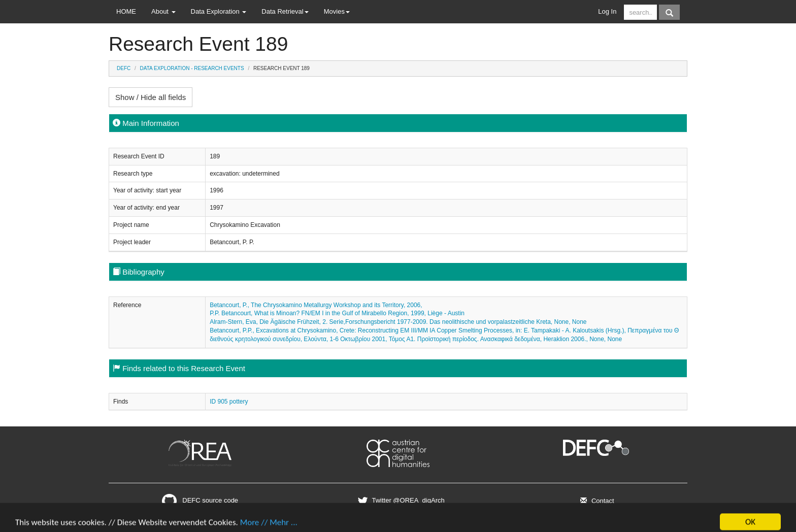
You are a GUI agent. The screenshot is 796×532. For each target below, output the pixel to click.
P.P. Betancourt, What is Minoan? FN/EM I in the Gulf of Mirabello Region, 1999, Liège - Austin (337, 313)
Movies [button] (337, 11)
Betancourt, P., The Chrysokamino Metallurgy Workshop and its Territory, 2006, (316, 305)
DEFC (124, 68)
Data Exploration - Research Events (192, 68)
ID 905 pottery (229, 402)
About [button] (163, 11)
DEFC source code (200, 500)
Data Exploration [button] (219, 11)
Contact (596, 501)
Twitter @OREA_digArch (400, 500)
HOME (126, 11)
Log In (607, 11)
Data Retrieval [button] (285, 11)
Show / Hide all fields (151, 97)
